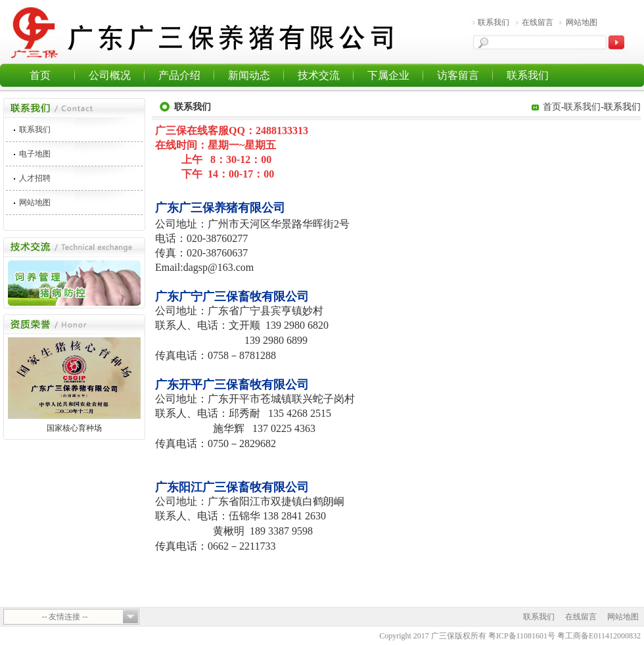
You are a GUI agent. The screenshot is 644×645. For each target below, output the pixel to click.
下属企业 (388, 75)
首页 (40, 75)
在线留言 (538, 22)
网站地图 (582, 22)
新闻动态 (249, 75)
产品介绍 (179, 75)
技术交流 (319, 75)
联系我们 (494, 22)
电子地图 (35, 154)
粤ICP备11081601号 (522, 636)
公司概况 (110, 75)
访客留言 (458, 75)
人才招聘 (35, 178)
